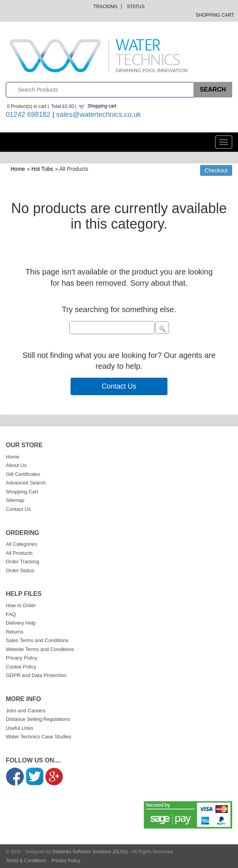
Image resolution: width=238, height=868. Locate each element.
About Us (16, 465)
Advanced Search (26, 483)
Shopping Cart (215, 15)
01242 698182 (28, 115)
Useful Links (20, 728)
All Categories (22, 544)
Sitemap (15, 500)
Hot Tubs (42, 169)
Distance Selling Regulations (38, 719)
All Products (19, 553)
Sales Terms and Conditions (37, 640)
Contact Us (119, 386)
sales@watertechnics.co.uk (98, 115)
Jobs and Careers (26, 711)
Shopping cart (102, 106)
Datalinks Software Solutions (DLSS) (90, 852)
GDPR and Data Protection (36, 675)
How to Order (21, 605)
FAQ (11, 614)
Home (18, 169)
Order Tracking (22, 562)
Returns (15, 632)
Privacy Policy (22, 658)
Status (136, 7)
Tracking (105, 7)
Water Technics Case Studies (39, 737)
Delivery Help (21, 623)
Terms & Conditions (26, 861)
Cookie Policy (21, 667)
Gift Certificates (23, 474)
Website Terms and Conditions (40, 649)
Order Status (20, 570)
